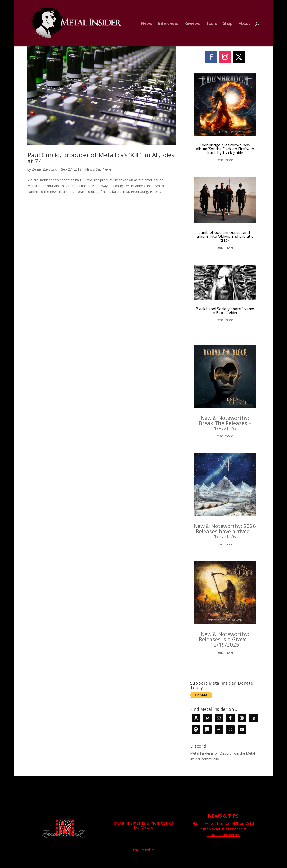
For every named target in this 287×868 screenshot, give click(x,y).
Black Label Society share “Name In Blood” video (225, 311)
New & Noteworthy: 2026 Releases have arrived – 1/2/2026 (225, 531)
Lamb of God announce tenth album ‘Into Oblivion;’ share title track (225, 236)
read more (225, 160)
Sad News (104, 169)
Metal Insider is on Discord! (211, 753)
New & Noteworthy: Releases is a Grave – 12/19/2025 (225, 639)
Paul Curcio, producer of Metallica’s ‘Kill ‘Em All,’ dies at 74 (101, 158)
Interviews (168, 24)
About (244, 24)
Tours (211, 24)
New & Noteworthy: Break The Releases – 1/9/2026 (225, 423)
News (146, 24)
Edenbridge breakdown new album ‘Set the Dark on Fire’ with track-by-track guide (225, 149)
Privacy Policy (143, 850)
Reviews (192, 24)
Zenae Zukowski (45, 169)
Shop (228, 24)
